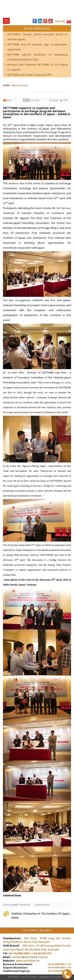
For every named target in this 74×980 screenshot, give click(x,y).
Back (9, 100)
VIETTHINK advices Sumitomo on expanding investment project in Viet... (37, 57)
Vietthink (16, 914)
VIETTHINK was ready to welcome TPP (30, 75)
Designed (44, 977)
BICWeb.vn (59, 977)
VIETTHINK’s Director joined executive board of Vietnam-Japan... (37, 37)
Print (66, 100)
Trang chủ (30, 10)
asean (15, 918)
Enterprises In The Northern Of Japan (46, 914)
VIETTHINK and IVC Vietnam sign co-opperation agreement (37, 47)
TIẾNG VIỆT (60, 21)
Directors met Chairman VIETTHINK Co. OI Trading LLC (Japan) (37, 67)
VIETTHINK (32, 977)
